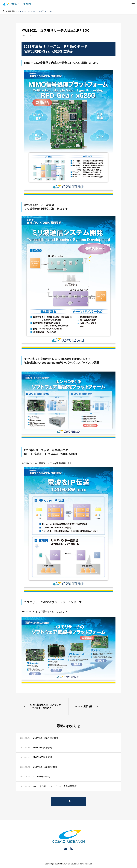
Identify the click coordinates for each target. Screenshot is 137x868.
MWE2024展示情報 (42, 748)
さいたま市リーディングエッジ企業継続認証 (55, 786)
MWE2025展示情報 (42, 757)
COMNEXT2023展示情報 (45, 767)
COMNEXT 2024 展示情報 (46, 738)
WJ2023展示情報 (41, 777)
